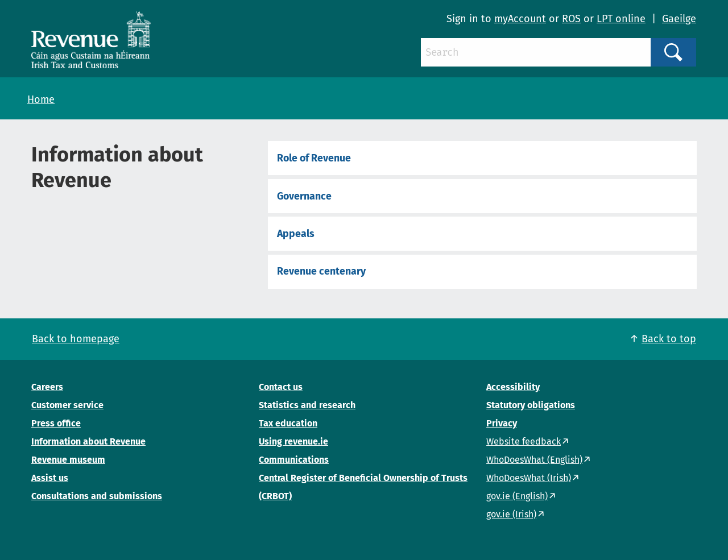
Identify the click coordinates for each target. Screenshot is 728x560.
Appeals (296, 234)
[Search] (536, 52)
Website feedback (524, 441)
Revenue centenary (321, 271)
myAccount (520, 19)
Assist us (50, 478)
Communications (294, 460)
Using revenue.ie (293, 441)
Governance (304, 196)
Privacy (502, 423)
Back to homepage (76, 339)
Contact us (281, 387)
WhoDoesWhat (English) (534, 460)
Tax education (288, 423)
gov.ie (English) (517, 496)
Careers (47, 387)
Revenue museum (68, 460)
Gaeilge (679, 19)
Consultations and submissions (97, 496)
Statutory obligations (531, 405)
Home (41, 99)
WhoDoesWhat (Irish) (529, 478)
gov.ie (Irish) (511, 514)
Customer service (67, 405)
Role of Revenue (314, 158)
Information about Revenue (88, 441)
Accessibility (513, 387)
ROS (571, 19)
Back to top (669, 339)
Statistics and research (307, 405)
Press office (56, 423)
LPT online (621, 19)
